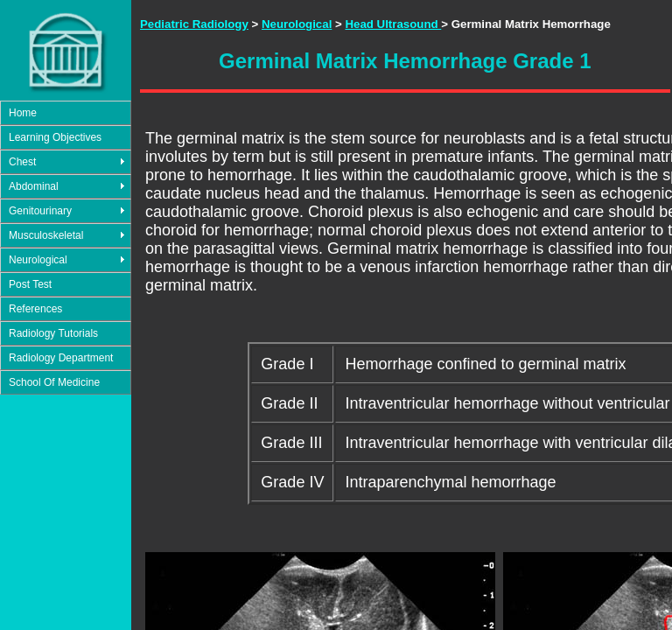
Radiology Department (61, 358)
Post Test (30, 284)
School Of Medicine (54, 382)
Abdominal (34, 186)
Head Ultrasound (393, 24)
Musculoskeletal (46, 235)
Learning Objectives (55, 137)
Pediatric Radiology (194, 24)
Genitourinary (40, 211)
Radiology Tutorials (53, 333)
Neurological (38, 260)
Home (23, 113)
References (35, 309)
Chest (22, 162)
